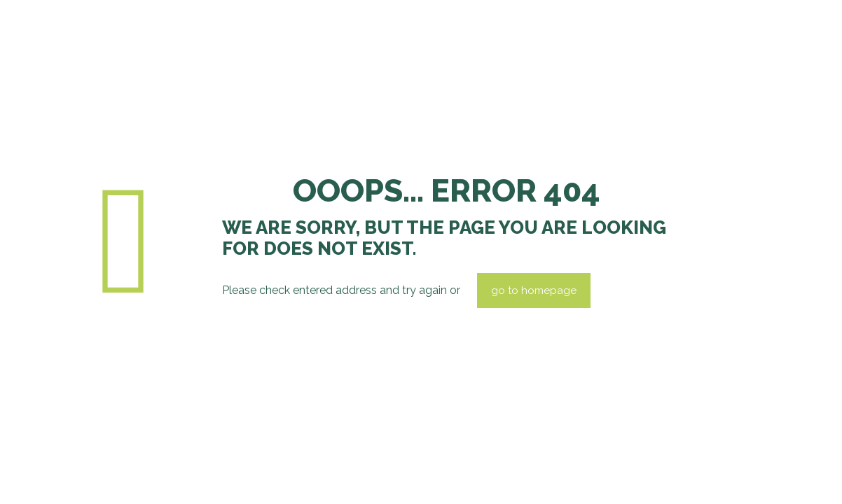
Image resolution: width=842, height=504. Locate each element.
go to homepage (534, 290)
